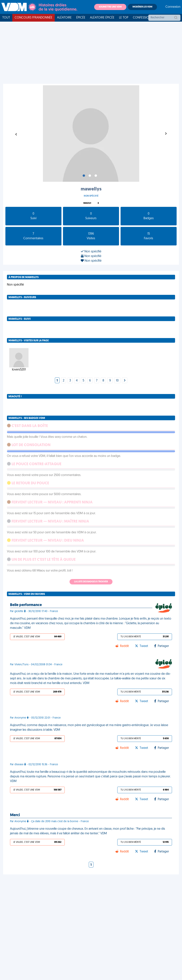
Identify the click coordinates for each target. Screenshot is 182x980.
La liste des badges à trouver (91, 582)
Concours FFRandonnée (34, 18)
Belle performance (26, 605)
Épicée (81, 18)
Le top (124, 18)
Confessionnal (145, 18)
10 (117, 381)
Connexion (173, 7)
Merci (15, 815)
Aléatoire (64, 18)
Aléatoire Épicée (102, 18)
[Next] (125, 381)
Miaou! (87, 203)
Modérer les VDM (142, 7)
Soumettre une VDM (110, 7)
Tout (6, 18)
